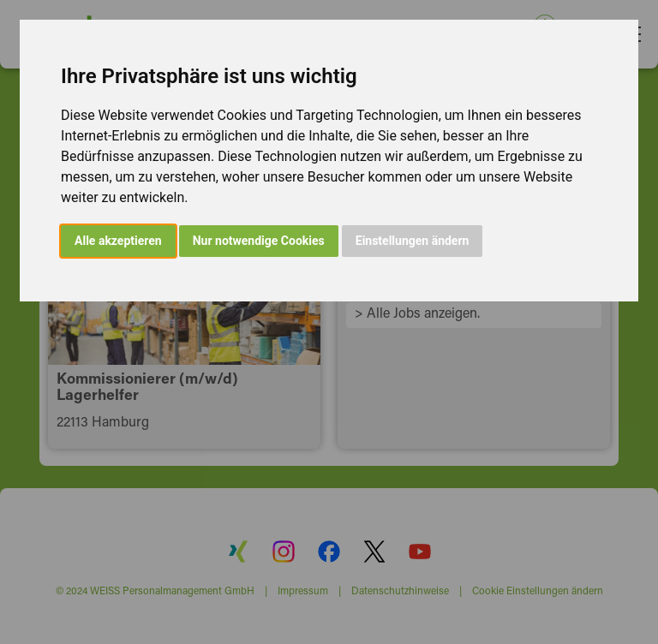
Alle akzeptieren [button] (118, 241)
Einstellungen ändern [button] (413, 241)
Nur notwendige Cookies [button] (259, 241)
